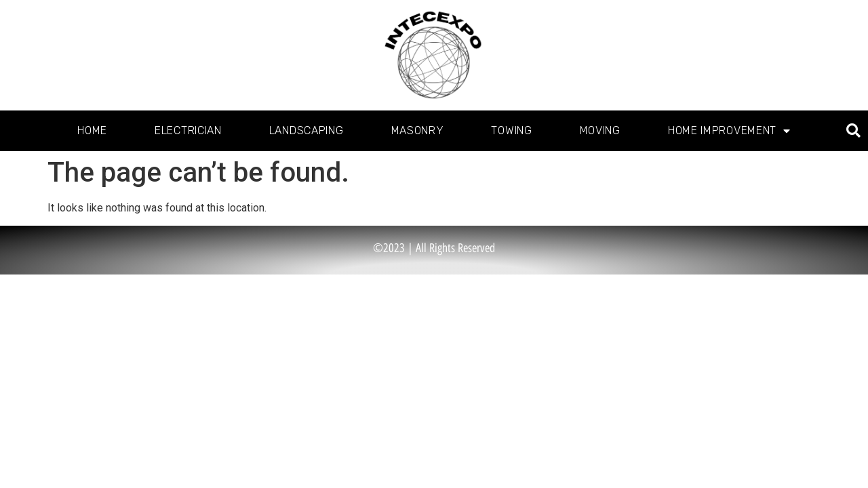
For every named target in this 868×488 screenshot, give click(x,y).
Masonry (418, 130)
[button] (853, 131)
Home (92, 130)
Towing (511, 130)
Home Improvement (729, 131)
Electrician (188, 130)
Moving (600, 130)
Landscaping (307, 130)
